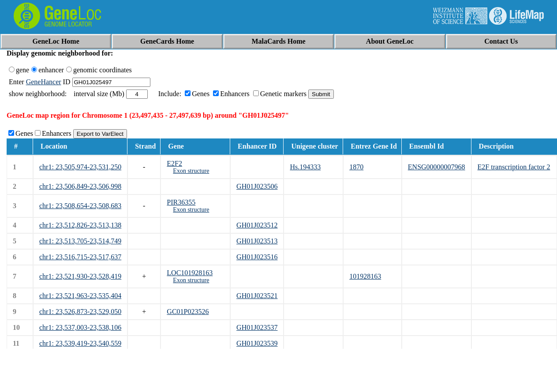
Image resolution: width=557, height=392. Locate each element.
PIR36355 (181, 202)
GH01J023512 (257, 225)
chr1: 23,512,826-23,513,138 (80, 225)
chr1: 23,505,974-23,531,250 (80, 167)
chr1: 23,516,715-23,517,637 (80, 257)
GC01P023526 (188, 312)
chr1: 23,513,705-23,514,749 (80, 241)
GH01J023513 (257, 241)
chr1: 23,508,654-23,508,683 (80, 206)
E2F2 (174, 163)
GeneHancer (44, 82)
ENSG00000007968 (437, 167)
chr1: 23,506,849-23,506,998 (80, 186)
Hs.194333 (305, 167)
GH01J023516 (257, 257)
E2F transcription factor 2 (514, 167)
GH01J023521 (257, 296)
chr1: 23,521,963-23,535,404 (80, 296)
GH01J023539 (257, 343)
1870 (356, 167)
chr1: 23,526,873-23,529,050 (80, 312)
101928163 (365, 276)
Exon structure (191, 171)
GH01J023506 (257, 186)
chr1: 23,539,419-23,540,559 (80, 343)
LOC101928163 (190, 273)
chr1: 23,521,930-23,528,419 (80, 276)
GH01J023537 (257, 327)
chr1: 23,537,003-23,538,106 (80, 327)
